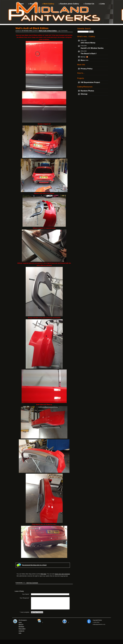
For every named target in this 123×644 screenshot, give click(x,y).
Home (20, 627)
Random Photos (87, 91)
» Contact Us (89, 4)
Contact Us (22, 635)
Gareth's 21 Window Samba (92, 48)
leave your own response (62, 574)
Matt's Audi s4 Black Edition (48, 31)
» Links (102, 4)
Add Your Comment (32, 583)
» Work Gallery (48, 4)
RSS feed (43, 574)
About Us (21, 629)
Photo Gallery (22, 633)
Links (20, 638)
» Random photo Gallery (69, 4)
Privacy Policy (87, 69)
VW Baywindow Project (90, 82)
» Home (20, 4)
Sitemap (84, 94)
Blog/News (21, 631)
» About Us (33, 4)
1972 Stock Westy (88, 43)
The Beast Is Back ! (89, 54)
